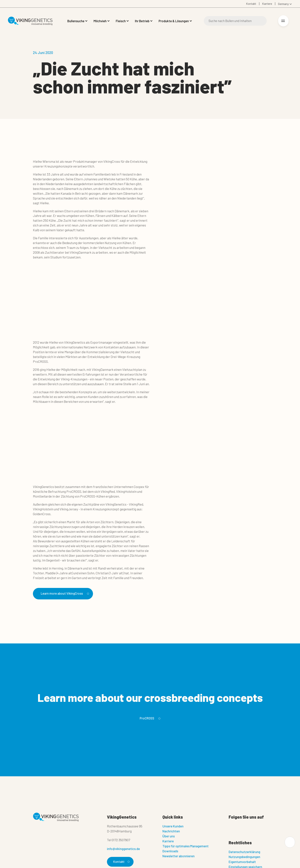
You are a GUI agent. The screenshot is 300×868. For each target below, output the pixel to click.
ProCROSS (150, 719)
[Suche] (235, 21)
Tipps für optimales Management (185, 847)
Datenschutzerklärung (244, 852)
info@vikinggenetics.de (123, 849)
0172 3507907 (121, 840)
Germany (283, 4)
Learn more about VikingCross (67, 594)
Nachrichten (171, 832)
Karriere (168, 842)
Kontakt (121, 862)
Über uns (169, 837)
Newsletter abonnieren (179, 857)
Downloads (170, 852)
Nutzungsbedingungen (244, 857)
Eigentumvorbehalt (242, 862)
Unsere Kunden (173, 827)
